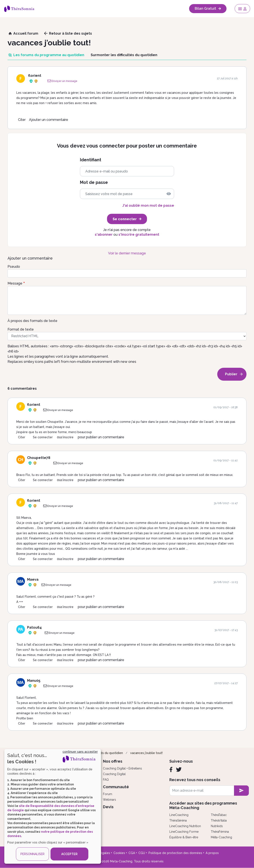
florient (35, 76)
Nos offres (113, 761)
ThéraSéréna (178, 820)
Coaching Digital (114, 774)
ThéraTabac (219, 815)
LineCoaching (179, 815)
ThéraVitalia (219, 820)
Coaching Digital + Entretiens (122, 768)
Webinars (109, 800)
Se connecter (43, 437)
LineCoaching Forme (184, 832)
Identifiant (91, 160)
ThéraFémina (220, 832)
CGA (132, 853)
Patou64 (34, 627)
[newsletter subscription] (241, 791)
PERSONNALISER (32, 854)
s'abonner (104, 235)
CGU (142, 853)
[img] (169, 194)
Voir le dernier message (127, 253)
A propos (212, 853)
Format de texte (21, 329)
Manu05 (34, 681)
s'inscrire (67, 437)
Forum (108, 794)
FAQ (106, 780)
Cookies (119, 853)
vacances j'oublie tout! (146, 753)
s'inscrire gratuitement (139, 235)
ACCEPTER (69, 854)
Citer (22, 120)
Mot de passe (94, 182)
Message (15, 283)
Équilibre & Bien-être (184, 837)
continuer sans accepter (80, 752)
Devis (108, 807)
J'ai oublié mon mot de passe (148, 205)
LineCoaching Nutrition (185, 826)
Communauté (116, 787)
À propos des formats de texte (32, 321)
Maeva (33, 579)
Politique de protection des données (175, 853)
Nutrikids (217, 826)
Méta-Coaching (221, 837)
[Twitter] (179, 770)
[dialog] (53, 806)
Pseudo (14, 267)
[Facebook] (171, 770)
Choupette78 (39, 458)
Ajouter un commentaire (49, 120)
